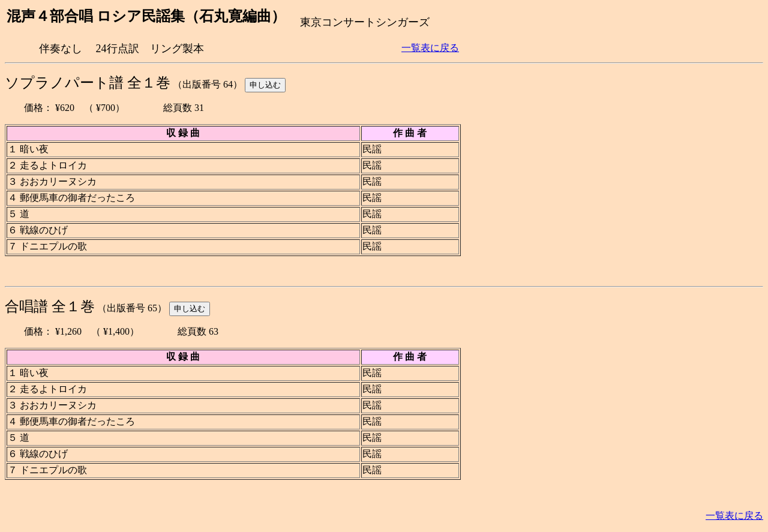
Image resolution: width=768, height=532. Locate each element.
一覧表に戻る (430, 48)
